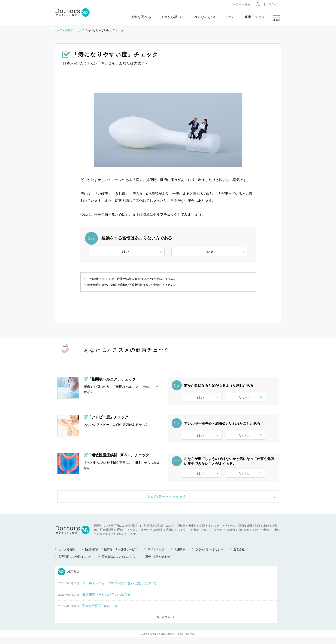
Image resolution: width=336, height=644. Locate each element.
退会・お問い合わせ (158, 563)
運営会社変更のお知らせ (100, 612)
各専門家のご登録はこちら (75, 563)
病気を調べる (141, 17)
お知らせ (69, 578)
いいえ (209, 252)
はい (126, 252)
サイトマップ (156, 556)
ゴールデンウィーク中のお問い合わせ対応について (119, 589)
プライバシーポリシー (209, 556)
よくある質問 (67, 556)
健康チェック (255, 17)
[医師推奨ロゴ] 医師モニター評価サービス (111, 556)
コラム (230, 17)
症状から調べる (173, 17)
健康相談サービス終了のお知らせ (106, 601)
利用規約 (180, 556)
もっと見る (163, 623)
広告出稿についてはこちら (118, 563)
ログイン (274, 4)
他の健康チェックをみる (167, 503)
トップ (58, 30)
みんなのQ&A (205, 17)
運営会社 (239, 556)
